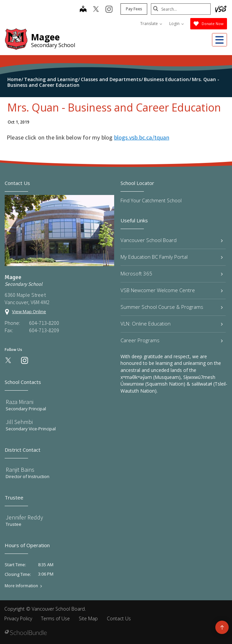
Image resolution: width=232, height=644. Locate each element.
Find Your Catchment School (151, 200)
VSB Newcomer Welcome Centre (172, 290)
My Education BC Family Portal (172, 257)
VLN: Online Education (172, 324)
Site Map (88, 618)
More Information (21, 586)
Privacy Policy (18, 618)
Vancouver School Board (172, 240)
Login (177, 24)
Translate (151, 24)
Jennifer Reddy (24, 517)
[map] (83, 10)
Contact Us (119, 618)
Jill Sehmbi (19, 422)
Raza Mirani (20, 402)
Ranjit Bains (20, 470)
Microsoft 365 (172, 273)
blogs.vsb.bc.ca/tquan (142, 137)
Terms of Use (55, 618)
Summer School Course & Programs (172, 307)
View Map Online (29, 311)
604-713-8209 (44, 330)
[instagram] (109, 10)
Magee (45, 37)
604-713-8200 (44, 323)
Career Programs (172, 340)
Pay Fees (134, 9)
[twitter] (96, 10)
